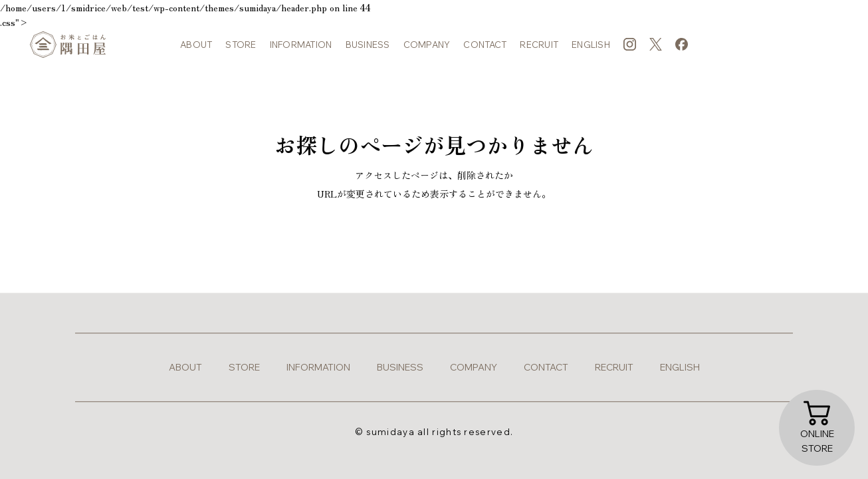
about (196, 47)
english (591, 47)
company (427, 47)
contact (485, 47)
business (368, 47)
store (241, 47)
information (301, 47)
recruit (539, 47)
